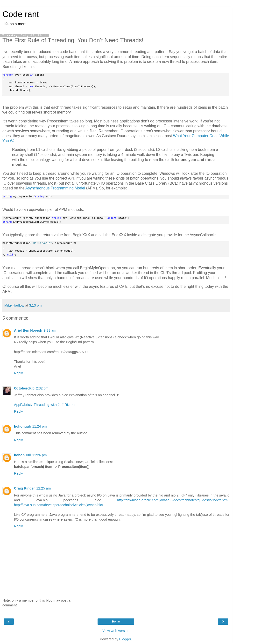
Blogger (125, 639)
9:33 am (50, 330)
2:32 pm (42, 388)
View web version (116, 631)
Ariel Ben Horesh (28, 330)
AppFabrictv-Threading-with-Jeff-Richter (45, 405)
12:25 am (43, 488)
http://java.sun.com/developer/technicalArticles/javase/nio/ (59, 505)
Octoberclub (24, 388)
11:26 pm (40, 455)
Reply (18, 373)
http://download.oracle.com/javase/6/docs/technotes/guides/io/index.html (173, 500)
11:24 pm (40, 426)
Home (116, 622)
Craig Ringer (24, 488)
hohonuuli (22, 426)
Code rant (21, 14)
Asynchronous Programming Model (55, 188)
